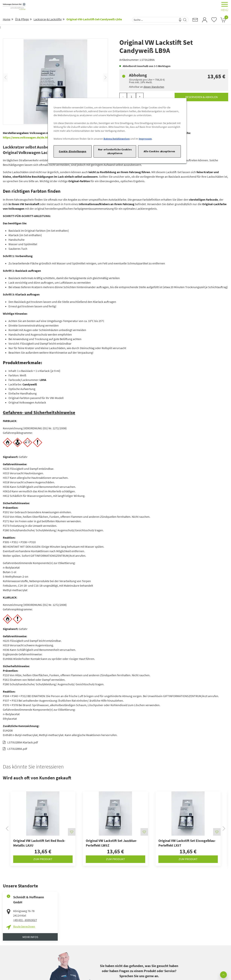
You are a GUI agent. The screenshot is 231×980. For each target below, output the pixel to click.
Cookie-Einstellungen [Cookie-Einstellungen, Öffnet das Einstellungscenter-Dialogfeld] (73, 151)
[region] (117, 131)
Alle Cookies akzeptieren (160, 151)
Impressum (145, 139)
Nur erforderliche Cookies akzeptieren (115, 151)
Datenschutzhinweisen (117, 139)
